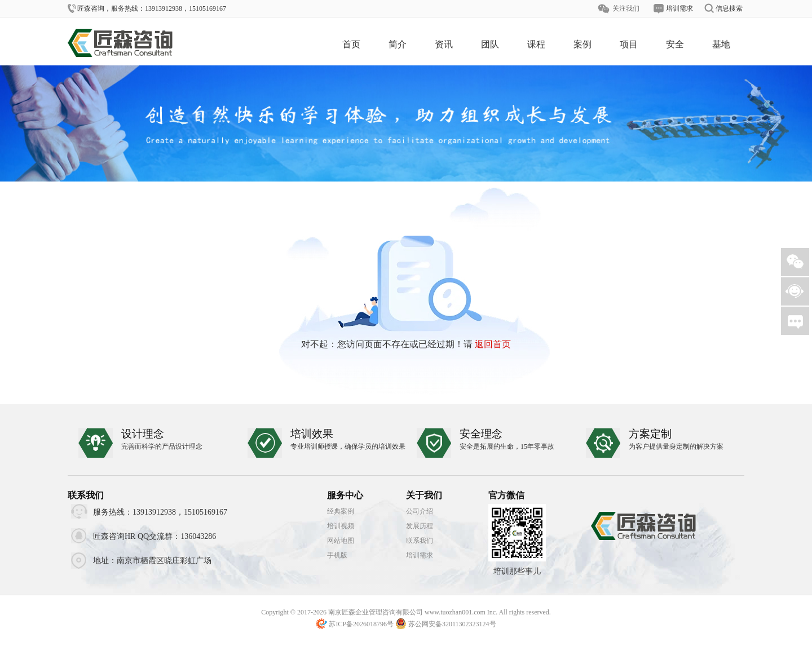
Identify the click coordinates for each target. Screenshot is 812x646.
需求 (795, 321)
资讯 (444, 44)
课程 (536, 44)
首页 (351, 44)
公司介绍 (420, 511)
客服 (795, 291)
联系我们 (420, 541)
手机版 (337, 555)
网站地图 (341, 541)
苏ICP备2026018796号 (361, 624)
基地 (721, 44)
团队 (490, 44)
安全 (675, 44)
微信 (795, 262)
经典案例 (341, 511)
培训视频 (341, 526)
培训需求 (420, 555)
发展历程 (420, 526)
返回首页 (493, 344)
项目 (629, 44)
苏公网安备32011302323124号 (452, 624)
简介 (398, 44)
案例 (582, 44)
